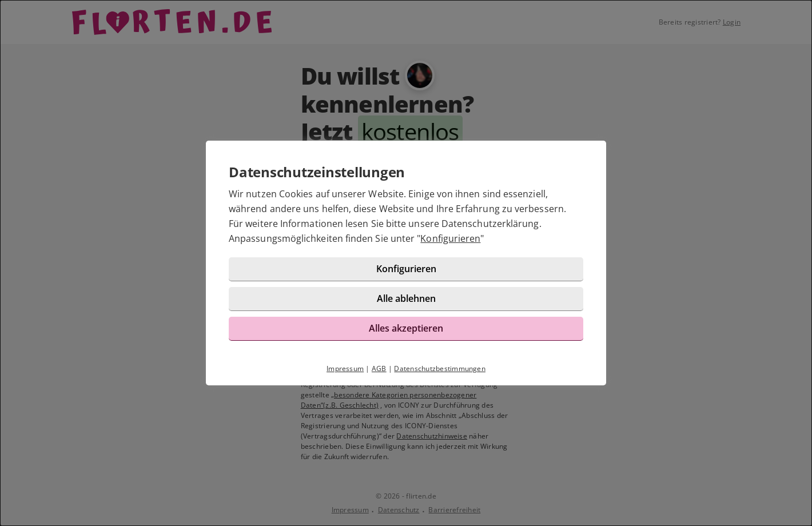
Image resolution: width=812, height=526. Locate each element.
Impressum (345, 368)
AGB (379, 368)
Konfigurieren (450, 238)
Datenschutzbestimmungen (440, 368)
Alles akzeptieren (406, 328)
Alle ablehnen (406, 298)
